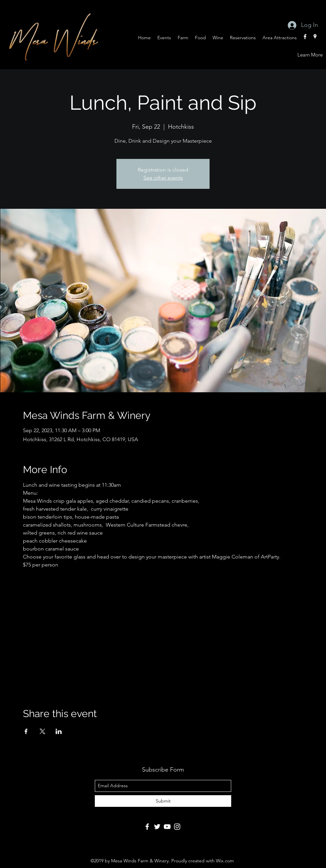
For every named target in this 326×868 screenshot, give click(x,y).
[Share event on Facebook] (26, 731)
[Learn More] (310, 55)
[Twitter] (157, 827)
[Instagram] (177, 827)
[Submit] (163, 801)
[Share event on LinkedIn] (59, 731)
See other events (163, 178)
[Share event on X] (42, 731)
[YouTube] (167, 827)
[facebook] (305, 37)
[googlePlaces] (315, 37)
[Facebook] (147, 827)
